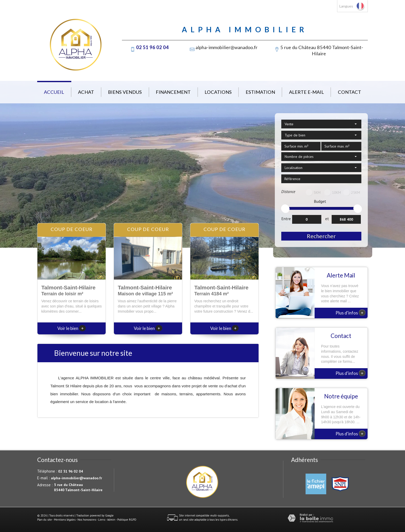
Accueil (54, 92)
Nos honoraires (87, 520)
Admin (111, 520)
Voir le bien (72, 328)
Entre (286, 219)
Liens (102, 520)
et (327, 219)
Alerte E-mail (306, 92)
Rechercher (321, 236)
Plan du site (45, 520)
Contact (349, 92)
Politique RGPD (127, 520)
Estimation (260, 92)
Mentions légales (65, 520)
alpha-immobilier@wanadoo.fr (227, 47)
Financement (173, 92)
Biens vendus (125, 92)
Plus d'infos (351, 313)
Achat (86, 92)
